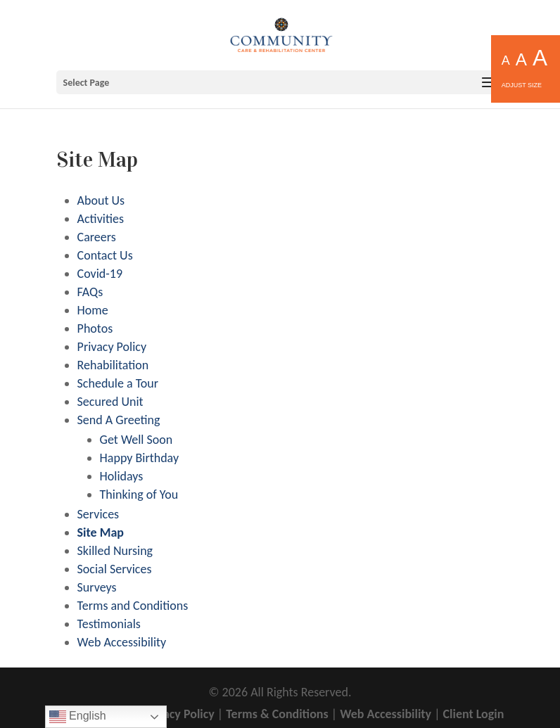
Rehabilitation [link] (113, 365)
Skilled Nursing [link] (115, 551)
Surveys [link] (97, 587)
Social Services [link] (115, 569)
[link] (281, 34)
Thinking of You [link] (139, 494)
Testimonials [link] (109, 624)
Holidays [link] (122, 476)
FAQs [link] (90, 292)
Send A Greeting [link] (119, 420)
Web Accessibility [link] (122, 642)
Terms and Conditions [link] (133, 606)
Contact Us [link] (105, 255)
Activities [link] (101, 219)
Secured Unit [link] (110, 402)
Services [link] (98, 514)
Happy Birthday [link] (139, 458)
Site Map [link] (101, 532)
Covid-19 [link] (100, 274)
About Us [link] (101, 200)
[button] (280, 82)
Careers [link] (97, 237)
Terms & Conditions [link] (277, 714)
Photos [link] (95, 328)
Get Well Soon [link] (136, 440)
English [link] (78, 717)
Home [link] (93, 310)
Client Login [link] (474, 714)
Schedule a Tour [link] (118, 383)
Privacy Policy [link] (112, 347)
